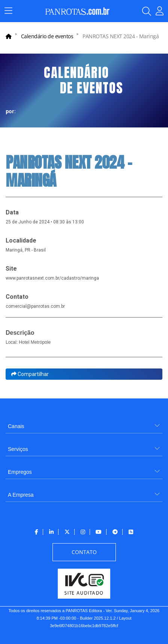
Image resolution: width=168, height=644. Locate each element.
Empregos (20, 472)
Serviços (18, 449)
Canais (16, 426)
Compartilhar (30, 374)
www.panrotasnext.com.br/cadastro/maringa (52, 278)
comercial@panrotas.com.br (35, 306)
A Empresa (21, 495)
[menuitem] (84, 423)
